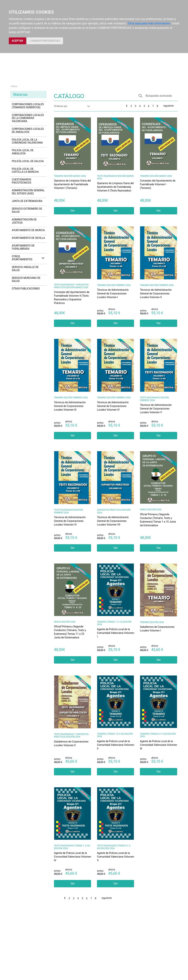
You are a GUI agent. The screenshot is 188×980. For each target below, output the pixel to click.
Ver (73, 211)
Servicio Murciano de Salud (26, 279)
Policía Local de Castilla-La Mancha (25, 170)
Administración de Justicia (24, 221)
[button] (157, 96)
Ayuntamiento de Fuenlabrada (23, 247)
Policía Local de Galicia (28, 161)
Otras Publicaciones (26, 289)
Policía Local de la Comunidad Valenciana (27, 141)
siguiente (168, 106)
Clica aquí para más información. (149, 23)
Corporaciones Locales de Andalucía (28, 130)
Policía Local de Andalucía (23, 152)
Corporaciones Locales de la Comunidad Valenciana (28, 118)
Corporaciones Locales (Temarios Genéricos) (28, 106)
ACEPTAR (17, 41)
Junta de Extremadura (27, 201)
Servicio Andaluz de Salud (25, 269)
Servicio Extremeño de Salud (27, 210)
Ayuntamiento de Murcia (28, 230)
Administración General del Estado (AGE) (28, 192)
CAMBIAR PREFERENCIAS (45, 41)
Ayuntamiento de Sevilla (28, 238)
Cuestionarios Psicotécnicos (21, 181)
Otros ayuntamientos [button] (28, 258)
